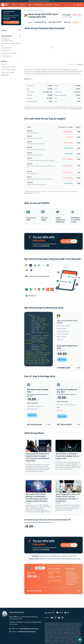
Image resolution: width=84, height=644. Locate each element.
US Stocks (4, 64)
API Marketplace (39, 5)
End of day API (5, 51)
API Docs (14, 5)
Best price (74, 22)
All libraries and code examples (38, 276)
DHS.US (29, 142)
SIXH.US (29, 158)
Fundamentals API (6, 48)
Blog (67, 613)
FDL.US (29, 177)
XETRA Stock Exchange (8, 72)
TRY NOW (11, 22)
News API (65, 22)
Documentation (7, 36)
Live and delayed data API (9, 53)
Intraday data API (6, 56)
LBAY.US (30, 164)
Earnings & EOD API (53, 22)
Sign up (80, 5)
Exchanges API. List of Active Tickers (7, 40)
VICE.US (29, 171)
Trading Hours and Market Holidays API (11, 44)
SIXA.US (29, 153)
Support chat (50, 613)
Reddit (60, 613)
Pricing (4, 30)
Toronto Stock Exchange (8, 70)
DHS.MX (30, 147)
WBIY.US (30, 131)
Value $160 (40, 568)
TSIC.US (30, 136)
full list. (71, 584)
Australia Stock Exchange (8, 67)
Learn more (52, 1)
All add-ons (31, 296)
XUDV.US (30, 182)
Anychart (81, 64)
